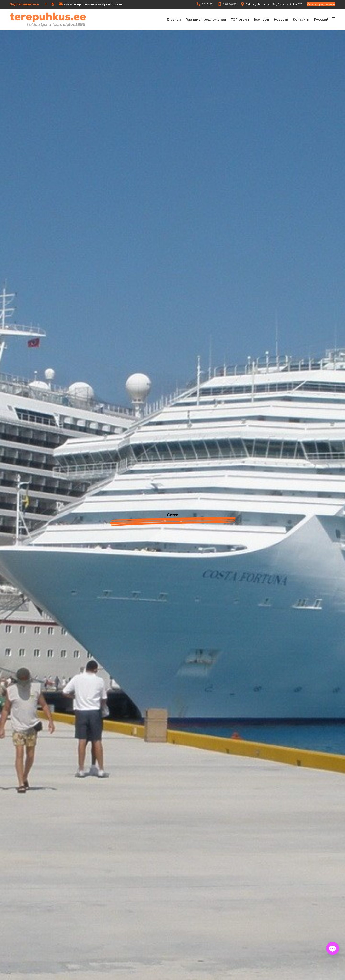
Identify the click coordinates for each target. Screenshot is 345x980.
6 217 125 (207, 4)
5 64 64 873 (230, 4)
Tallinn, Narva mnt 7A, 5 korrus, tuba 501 (274, 4)
